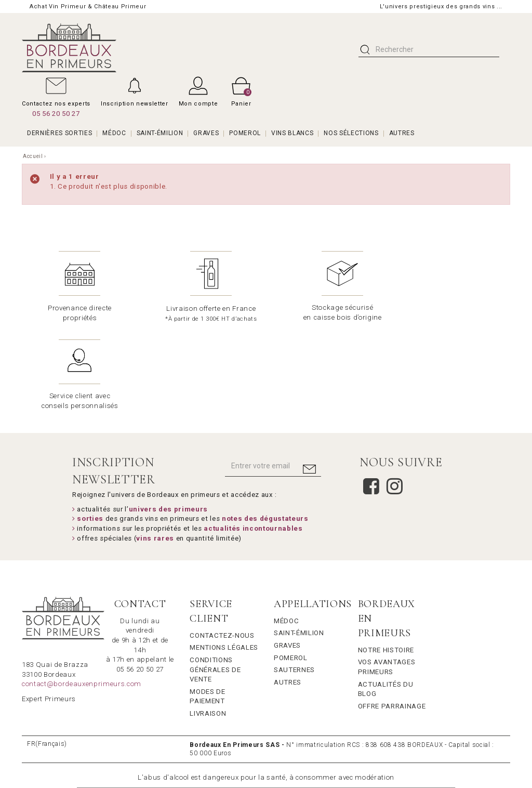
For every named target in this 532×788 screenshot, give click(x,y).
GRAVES (206, 133)
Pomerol (291, 569)
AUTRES (402, 133)
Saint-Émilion (299, 544)
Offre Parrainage (392, 618)
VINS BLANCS (292, 133)
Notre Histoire (386, 562)
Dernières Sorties (59, 133)
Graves (287, 557)
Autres (288, 594)
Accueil (33, 156)
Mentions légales (224, 559)
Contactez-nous (222, 547)
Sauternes (294, 581)
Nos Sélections (351, 133)
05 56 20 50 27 (56, 114)
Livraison (208, 625)
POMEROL (245, 133)
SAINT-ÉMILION (160, 133)
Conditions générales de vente (215, 581)
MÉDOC (114, 133)
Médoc (286, 533)
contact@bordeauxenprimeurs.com (82, 595)
